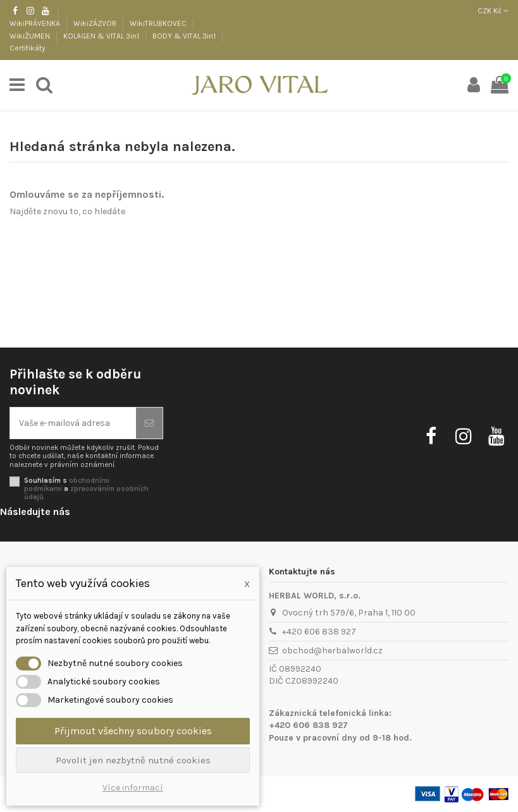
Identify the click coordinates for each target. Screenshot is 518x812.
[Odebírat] (149, 423)
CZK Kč (493, 11)
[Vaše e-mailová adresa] (73, 423)
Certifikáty (28, 48)
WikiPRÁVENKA (36, 23)
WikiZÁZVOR (96, 23)
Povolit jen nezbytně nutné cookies (133, 760)
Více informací (133, 788)
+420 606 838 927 (319, 632)
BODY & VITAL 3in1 (185, 36)
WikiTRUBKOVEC (159, 23)
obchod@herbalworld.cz (332, 651)
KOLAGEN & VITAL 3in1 (102, 36)
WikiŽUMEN (31, 36)
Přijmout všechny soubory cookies (133, 731)
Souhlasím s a (86, 489)
